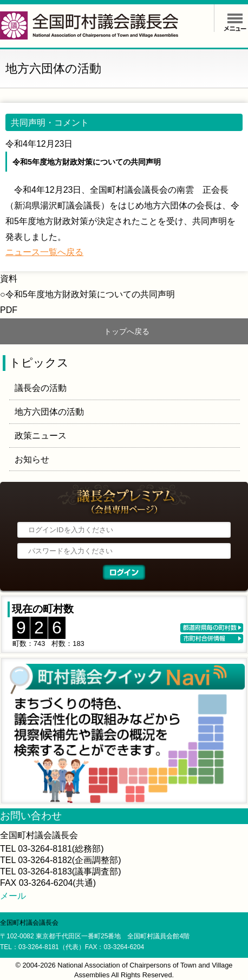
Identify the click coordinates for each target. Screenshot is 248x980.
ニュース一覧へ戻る (44, 252)
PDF (9, 310)
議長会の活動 (41, 388)
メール (13, 896)
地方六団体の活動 (49, 412)
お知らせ (32, 459)
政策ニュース (41, 436)
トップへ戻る (127, 331)
